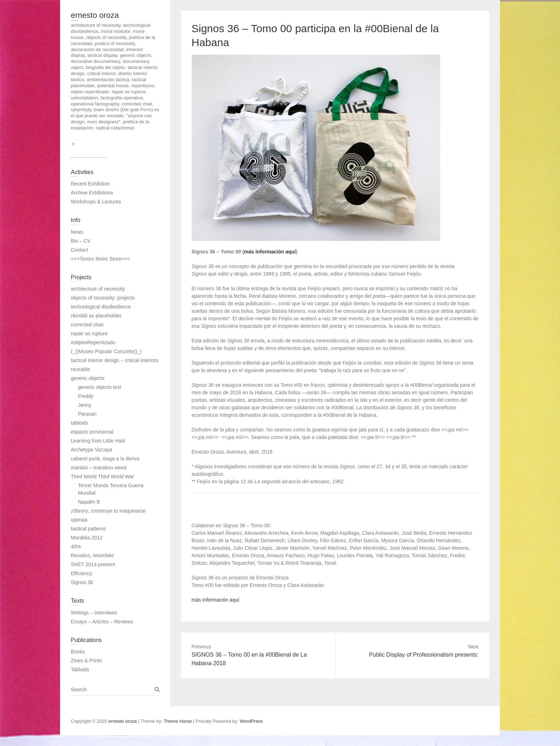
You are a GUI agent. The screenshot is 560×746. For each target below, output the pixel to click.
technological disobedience (101, 307)
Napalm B (89, 502)
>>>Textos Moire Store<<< (100, 259)
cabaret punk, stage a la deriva (105, 459)
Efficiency (82, 573)
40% (76, 547)
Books (78, 652)
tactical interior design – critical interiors (114, 360)
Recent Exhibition (90, 184)
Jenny (85, 405)
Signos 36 (82, 582)
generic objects (88, 378)
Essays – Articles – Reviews (102, 622)
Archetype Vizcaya (92, 450)
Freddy (86, 396)
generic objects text (100, 387)
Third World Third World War (102, 476)
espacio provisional (92, 432)
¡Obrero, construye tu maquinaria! (108, 511)
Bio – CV (81, 241)
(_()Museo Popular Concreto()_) (106, 351)
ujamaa (79, 520)
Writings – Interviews (94, 613)
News (77, 232)
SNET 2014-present (93, 564)
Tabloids (80, 670)
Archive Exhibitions (92, 193)
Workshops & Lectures (96, 202)
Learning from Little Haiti (98, 441)
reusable (80, 369)
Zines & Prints (86, 661)
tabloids (79, 423)
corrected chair (87, 325)
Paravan (87, 414)
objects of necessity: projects (103, 298)
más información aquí (270, 252)
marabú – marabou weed (99, 468)
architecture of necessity (98, 289)
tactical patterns (88, 529)
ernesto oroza (95, 15)
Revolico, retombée (92, 555)
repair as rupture (89, 334)
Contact (79, 250)
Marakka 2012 (87, 538)
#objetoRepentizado (93, 342)
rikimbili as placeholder (96, 316)
